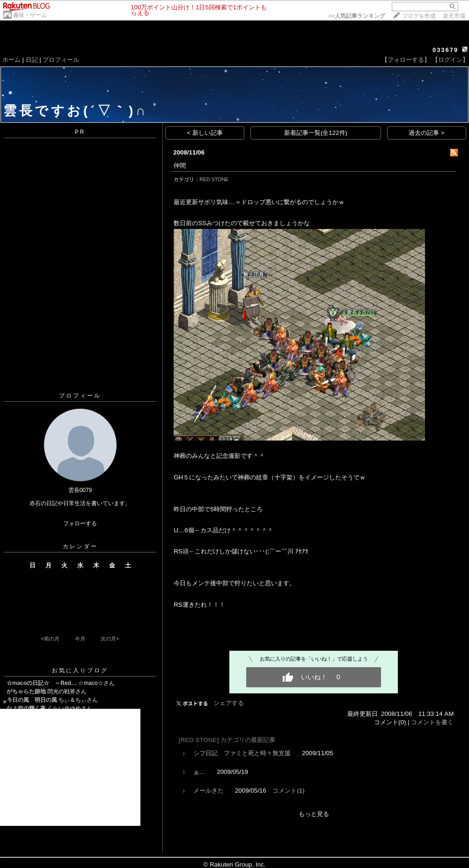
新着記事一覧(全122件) (316, 133)
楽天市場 (454, 16)
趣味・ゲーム (30, 15)
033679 (445, 50)
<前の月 (50, 639)
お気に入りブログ (80, 670)
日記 (32, 60)
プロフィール (61, 60)
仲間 (180, 166)
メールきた (209, 791)
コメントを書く (432, 722)
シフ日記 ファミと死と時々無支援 (242, 753)
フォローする (80, 523)
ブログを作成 (419, 16)
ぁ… (199, 772)
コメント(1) (288, 791)
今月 (80, 639)
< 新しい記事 (205, 133)
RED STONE (214, 179)
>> (357, 16)
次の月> (110, 639)
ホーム (11, 60)
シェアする (229, 703)
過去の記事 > (427, 133)
